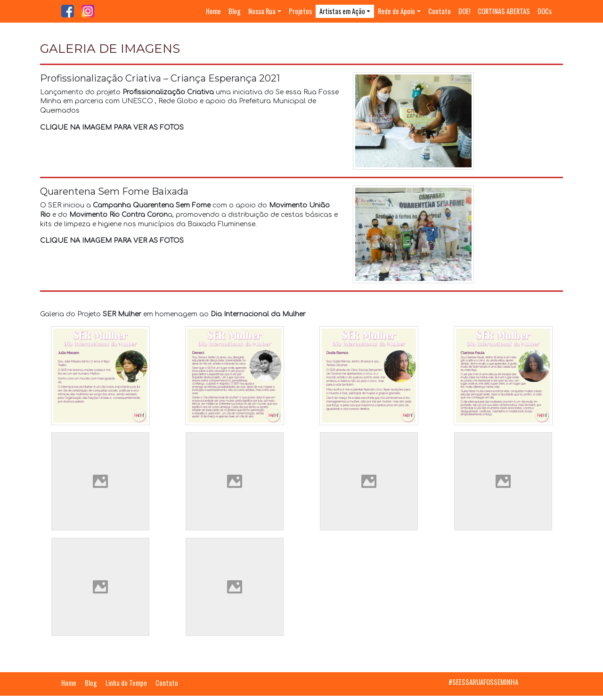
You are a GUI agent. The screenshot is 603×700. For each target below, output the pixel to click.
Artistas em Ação (342, 11)
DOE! (464, 11)
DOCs (545, 11)
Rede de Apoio (396, 11)
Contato (440, 11)
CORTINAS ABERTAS (504, 11)
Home (213, 11)
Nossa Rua (262, 11)
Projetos (300, 11)
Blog (235, 11)
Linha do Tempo (126, 683)
